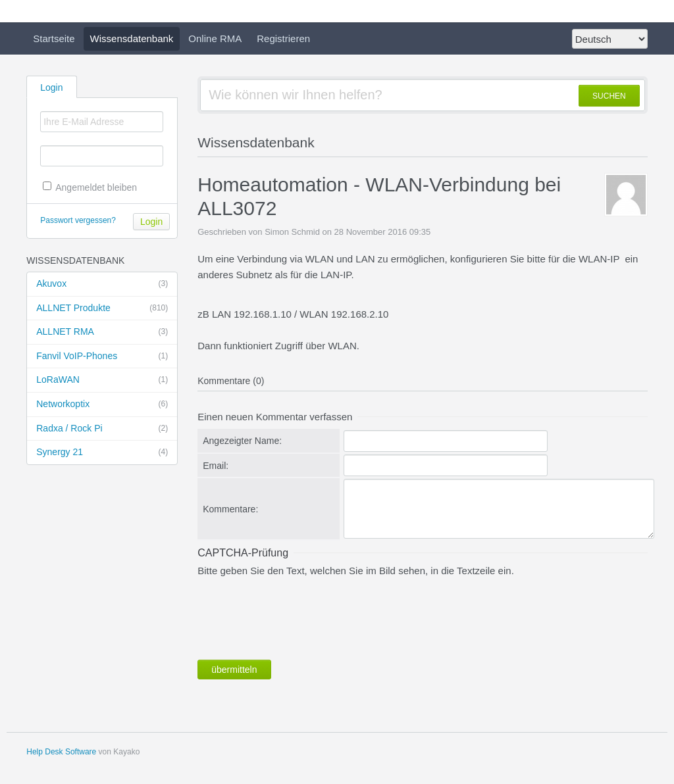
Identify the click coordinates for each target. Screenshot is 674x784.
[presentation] (298, 616)
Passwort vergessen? (78, 220)
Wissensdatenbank (132, 38)
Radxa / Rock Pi (102, 429)
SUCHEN (609, 96)
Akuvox (102, 284)
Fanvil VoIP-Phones (102, 356)
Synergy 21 (102, 453)
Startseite (54, 38)
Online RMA (215, 38)
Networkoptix (102, 404)
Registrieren (283, 38)
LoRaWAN (102, 380)
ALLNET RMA (102, 332)
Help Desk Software (61, 752)
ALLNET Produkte (102, 308)
